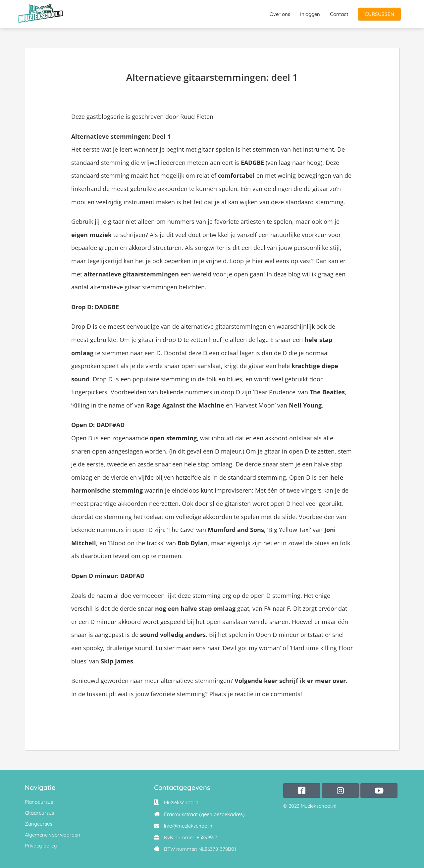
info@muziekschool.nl (189, 826)
